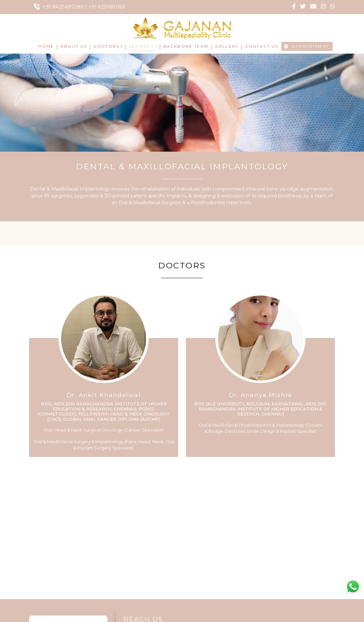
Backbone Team (186, 46)
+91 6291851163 (107, 7)
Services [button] (141, 46)
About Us (74, 46)
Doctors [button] (106, 46)
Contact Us (262, 46)
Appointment (307, 46)
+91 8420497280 (63, 7)
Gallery (227, 46)
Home (46, 46)
